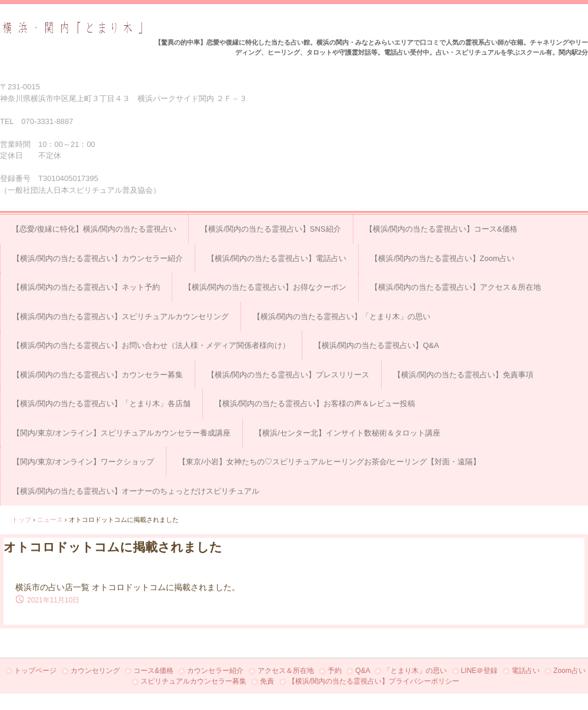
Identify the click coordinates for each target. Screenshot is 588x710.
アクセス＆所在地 (286, 671)
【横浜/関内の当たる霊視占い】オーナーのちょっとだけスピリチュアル (136, 491)
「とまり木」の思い (415, 671)
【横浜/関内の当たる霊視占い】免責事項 (463, 375)
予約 (335, 671)
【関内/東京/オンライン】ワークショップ (83, 462)
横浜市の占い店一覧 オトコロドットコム (91, 587)
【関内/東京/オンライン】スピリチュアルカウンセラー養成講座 (121, 433)
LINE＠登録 (480, 671)
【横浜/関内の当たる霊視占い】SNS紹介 (270, 229)
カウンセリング (95, 671)
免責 (267, 681)
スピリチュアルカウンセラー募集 (193, 681)
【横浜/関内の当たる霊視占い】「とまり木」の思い (342, 317)
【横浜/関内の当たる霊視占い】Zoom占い (442, 258)
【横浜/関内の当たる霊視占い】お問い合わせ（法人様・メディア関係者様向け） (151, 345)
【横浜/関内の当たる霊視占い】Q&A (377, 345)
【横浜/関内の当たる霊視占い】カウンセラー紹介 (98, 258)
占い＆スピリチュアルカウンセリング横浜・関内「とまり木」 (73, 28)
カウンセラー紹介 (215, 671)
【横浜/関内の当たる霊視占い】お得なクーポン (265, 287)
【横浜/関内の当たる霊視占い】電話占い (277, 258)
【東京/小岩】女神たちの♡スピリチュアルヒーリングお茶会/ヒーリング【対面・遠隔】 (329, 462)
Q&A (363, 671)
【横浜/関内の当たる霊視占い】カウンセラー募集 (98, 375)
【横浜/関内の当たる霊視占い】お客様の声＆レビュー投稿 (315, 403)
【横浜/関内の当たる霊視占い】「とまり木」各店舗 (101, 403)
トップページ (35, 671)
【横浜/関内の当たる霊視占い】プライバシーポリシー (374, 681)
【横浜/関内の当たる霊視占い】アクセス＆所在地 (456, 287)
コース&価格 (153, 671)
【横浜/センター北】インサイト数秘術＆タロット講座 (348, 433)
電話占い (526, 671)
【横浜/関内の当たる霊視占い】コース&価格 (441, 229)
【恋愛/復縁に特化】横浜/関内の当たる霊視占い (94, 229)
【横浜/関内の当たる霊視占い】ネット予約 (86, 287)
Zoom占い (569, 671)
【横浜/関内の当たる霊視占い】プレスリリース (288, 375)
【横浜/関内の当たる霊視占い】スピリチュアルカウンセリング (121, 317)
